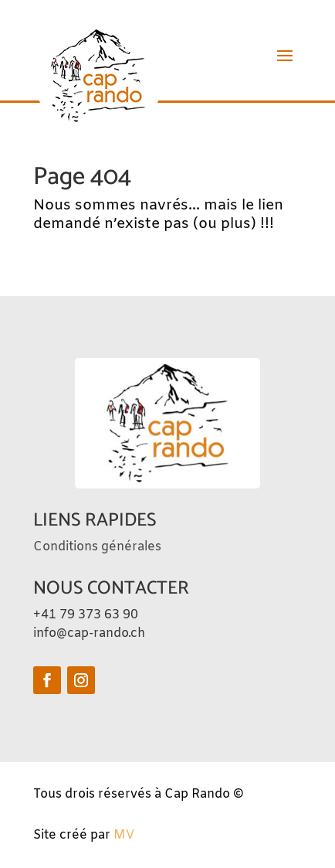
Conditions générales (97, 547)
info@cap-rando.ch (89, 633)
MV (124, 835)
